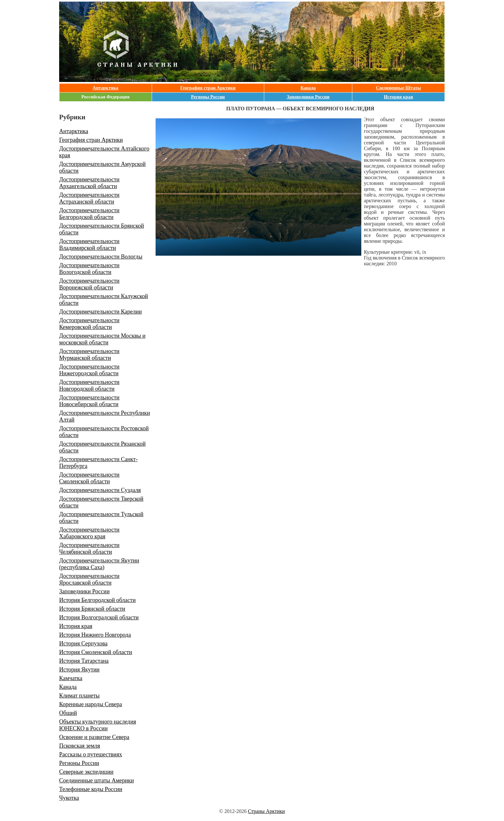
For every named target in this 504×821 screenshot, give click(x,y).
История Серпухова (83, 643)
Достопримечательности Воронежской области (89, 284)
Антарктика (105, 88)
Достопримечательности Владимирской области (89, 245)
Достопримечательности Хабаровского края (89, 533)
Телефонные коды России (91, 789)
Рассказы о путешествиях (91, 754)
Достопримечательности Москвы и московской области (102, 339)
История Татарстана (84, 661)
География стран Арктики (208, 88)
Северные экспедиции (86, 772)
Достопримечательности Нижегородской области (89, 370)
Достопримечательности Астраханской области (89, 198)
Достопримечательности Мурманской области (89, 355)
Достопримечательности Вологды (101, 257)
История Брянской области (92, 609)
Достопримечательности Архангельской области (89, 183)
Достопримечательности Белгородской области (89, 214)
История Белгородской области (97, 600)
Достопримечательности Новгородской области (89, 385)
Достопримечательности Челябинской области (89, 548)
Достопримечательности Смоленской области (89, 478)
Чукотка (69, 798)
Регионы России (208, 97)
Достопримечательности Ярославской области (89, 579)
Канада (308, 88)
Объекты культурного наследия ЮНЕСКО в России (98, 725)
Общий (68, 713)
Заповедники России (308, 97)
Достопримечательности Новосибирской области (89, 401)
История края (398, 97)
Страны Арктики (266, 811)
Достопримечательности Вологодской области (89, 269)
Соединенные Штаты (399, 88)
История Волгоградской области (99, 617)
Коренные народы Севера (90, 704)
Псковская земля (80, 746)
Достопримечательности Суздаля (100, 490)
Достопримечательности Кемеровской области (89, 324)
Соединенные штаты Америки (97, 780)
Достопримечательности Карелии (100, 312)
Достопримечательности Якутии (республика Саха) (99, 564)
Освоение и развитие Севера (94, 737)
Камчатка (71, 678)
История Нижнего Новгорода (95, 635)
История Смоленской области (96, 652)
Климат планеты (79, 696)
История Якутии (79, 670)
